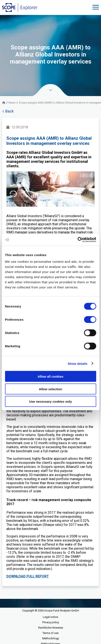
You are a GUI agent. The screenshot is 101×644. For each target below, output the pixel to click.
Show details (78, 363)
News (12, 103)
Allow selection (50, 389)
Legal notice (50, 617)
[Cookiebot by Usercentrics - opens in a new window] (77, 240)
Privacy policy (51, 622)
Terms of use (50, 633)
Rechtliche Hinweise (51, 628)
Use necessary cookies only (50, 401)
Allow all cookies (50, 376)
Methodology (51, 638)
